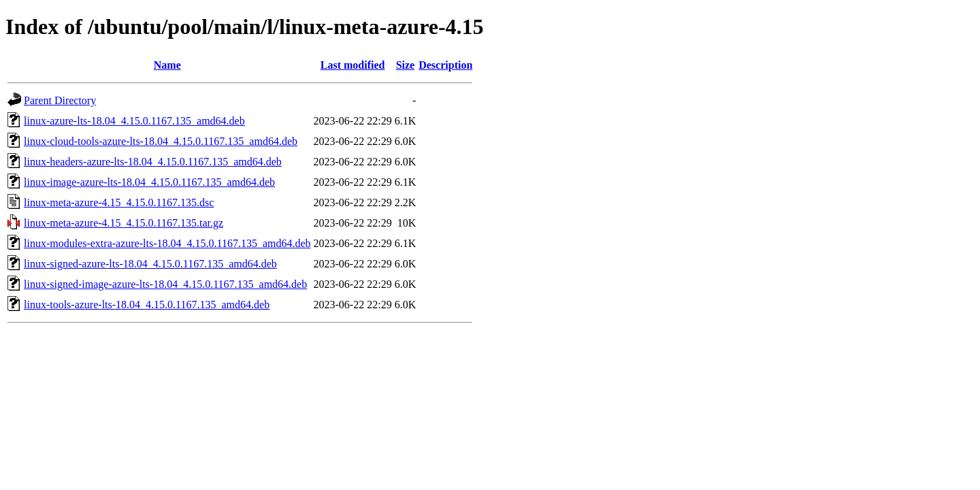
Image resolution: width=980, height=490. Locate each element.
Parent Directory (60, 100)
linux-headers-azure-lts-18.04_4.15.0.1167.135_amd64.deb (153, 162)
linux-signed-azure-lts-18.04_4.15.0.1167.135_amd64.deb (150, 264)
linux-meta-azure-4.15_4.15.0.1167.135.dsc (119, 202)
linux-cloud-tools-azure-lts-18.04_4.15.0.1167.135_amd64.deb (161, 141)
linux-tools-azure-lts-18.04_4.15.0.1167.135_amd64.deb (147, 305)
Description (445, 65)
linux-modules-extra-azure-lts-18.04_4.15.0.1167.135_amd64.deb (167, 243)
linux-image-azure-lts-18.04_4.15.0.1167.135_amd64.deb (149, 182)
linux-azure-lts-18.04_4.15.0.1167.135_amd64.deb (134, 121)
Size (406, 65)
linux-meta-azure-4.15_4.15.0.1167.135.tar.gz (124, 223)
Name (167, 65)
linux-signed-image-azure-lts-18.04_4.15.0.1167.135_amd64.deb (165, 284)
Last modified (353, 65)
